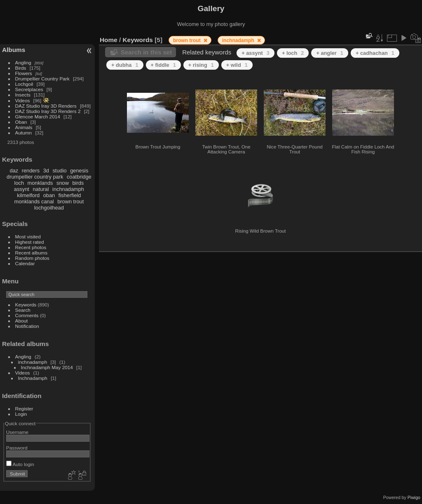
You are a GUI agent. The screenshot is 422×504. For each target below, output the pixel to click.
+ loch (293, 53)
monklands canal (34, 201)
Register (24, 409)
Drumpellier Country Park (42, 79)
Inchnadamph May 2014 (47, 367)
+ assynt (256, 53)
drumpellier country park (35, 177)
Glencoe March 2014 (38, 117)
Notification (27, 326)
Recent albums (31, 253)
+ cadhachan (375, 53)
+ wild (237, 65)
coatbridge (79, 177)
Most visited (28, 237)
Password (17, 448)
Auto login (20, 464)
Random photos (32, 258)
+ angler (330, 53)
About (22, 321)
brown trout (70, 201)
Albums (14, 50)
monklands (40, 183)
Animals (24, 127)
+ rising (201, 65)
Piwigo (414, 497)
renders (31, 171)
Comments (27, 315)
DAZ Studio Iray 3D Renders (46, 106)
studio (59, 171)
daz (14, 171)
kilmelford (28, 195)
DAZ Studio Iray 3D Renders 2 (48, 111)
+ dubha (125, 65)
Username (17, 432)
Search (23, 310)
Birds (21, 68)
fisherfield (70, 195)
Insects (23, 95)
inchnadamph (68, 189)
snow (63, 183)
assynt (22, 189)
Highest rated (30, 242)
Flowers (24, 73)
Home (109, 40)
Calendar (25, 263)
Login (21, 414)
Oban (21, 122)
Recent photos (31, 247)
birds (78, 183)
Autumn (24, 133)
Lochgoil (24, 84)
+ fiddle (163, 65)
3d (46, 171)
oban (49, 195)
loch (19, 183)
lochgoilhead (49, 208)
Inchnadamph (33, 378)
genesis (79, 171)
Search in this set (146, 52)
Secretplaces (29, 89)
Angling (23, 62)
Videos (23, 100)
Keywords (26, 305)
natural (41, 189)
